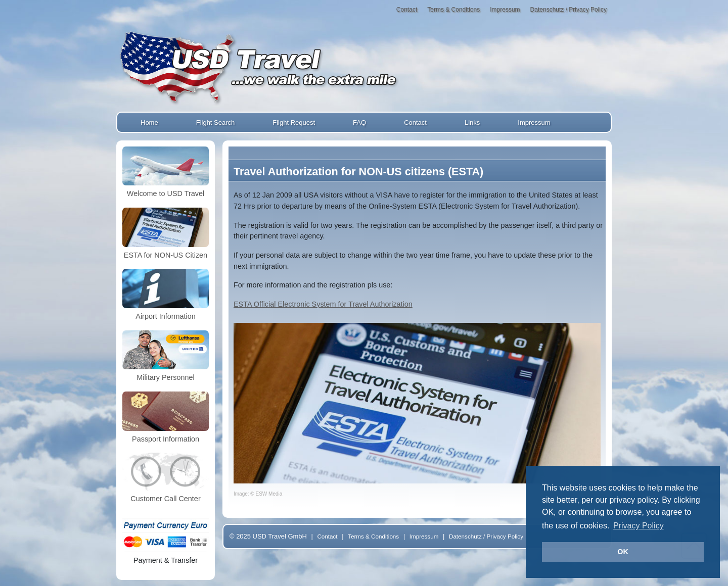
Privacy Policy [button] (639, 526)
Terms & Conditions (453, 10)
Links (472, 123)
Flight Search (216, 123)
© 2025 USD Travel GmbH (268, 536)
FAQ (359, 123)
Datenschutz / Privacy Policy (568, 10)
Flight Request (294, 123)
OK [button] (623, 552)
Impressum (505, 10)
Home (149, 123)
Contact (407, 10)
